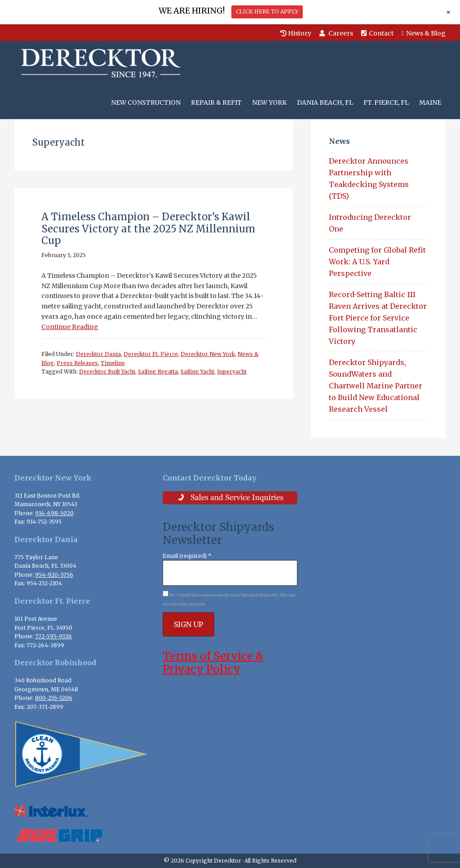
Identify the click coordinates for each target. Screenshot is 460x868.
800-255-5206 (54, 698)
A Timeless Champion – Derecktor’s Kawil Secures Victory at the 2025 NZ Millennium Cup (148, 229)
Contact (377, 33)
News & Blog (424, 33)
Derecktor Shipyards (99, 63)
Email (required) (187, 556)
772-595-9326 (53, 636)
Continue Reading (70, 327)
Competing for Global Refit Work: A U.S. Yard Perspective (377, 262)
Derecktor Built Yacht (107, 372)
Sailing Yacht (197, 372)
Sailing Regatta (158, 372)
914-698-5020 (54, 513)
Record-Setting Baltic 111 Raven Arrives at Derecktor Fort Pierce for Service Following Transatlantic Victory (378, 318)
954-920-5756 (54, 575)
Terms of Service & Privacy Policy (213, 663)
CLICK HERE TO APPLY (267, 11)
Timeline (113, 363)
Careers (336, 33)
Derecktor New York (208, 354)
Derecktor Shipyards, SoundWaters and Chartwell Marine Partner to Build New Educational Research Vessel (376, 386)
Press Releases (77, 363)
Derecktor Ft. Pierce (151, 354)
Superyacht (232, 372)
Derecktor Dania (98, 354)
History (296, 33)
